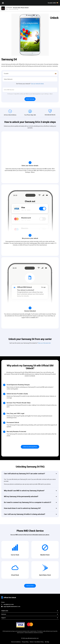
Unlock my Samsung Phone (30, 447)
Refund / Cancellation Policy (37, 642)
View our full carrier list (44, 343)
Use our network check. (37, 84)
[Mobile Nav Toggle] (3, 3)
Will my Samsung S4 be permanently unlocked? (21, 496)
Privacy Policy (25, 642)
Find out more (30, 586)
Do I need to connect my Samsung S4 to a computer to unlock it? (28, 502)
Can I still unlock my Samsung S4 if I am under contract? (24, 474)
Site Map (47, 642)
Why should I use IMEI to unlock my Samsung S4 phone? (24, 491)
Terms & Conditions (16, 642)
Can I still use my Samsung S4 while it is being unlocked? (25, 514)
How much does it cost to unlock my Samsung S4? (22, 508)
